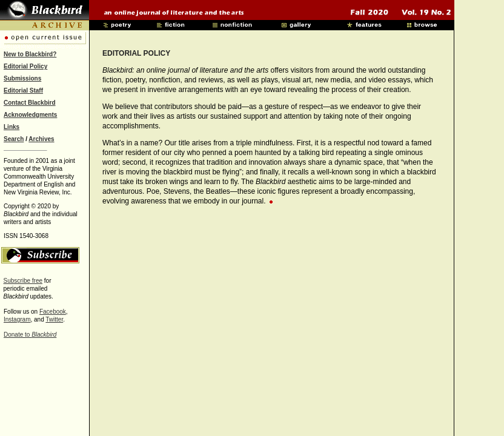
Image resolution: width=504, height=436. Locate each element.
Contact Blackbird (30, 103)
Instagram (17, 319)
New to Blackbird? (30, 54)
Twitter (54, 319)
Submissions (22, 78)
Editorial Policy (25, 66)
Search (14, 139)
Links (12, 127)
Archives (41, 139)
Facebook (53, 312)
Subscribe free (23, 281)
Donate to (30, 335)
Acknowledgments (30, 115)
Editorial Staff (23, 91)
